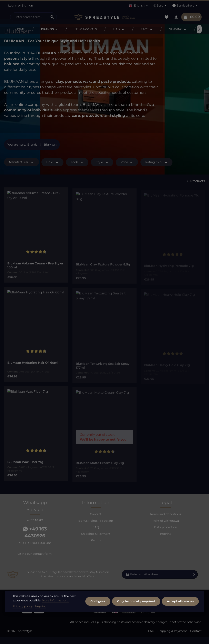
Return (96, 547)
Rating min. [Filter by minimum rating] (157, 169)
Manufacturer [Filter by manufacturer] (22, 169)
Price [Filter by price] (127, 169)
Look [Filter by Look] (77, 169)
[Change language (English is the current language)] (138, 6)
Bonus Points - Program (96, 527)
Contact (96, 521)
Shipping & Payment (96, 540)
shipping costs (114, 629)
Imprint (165, 540)
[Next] (199, 29)
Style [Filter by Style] (102, 169)
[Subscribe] (194, 581)
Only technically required (136, 613)
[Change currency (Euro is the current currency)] (160, 6)
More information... (55, 612)
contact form (42, 561)
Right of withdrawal (166, 527)
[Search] (52, 17)
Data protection (166, 534)
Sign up (27, 6)
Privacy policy (23, 618)
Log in (13, 6)
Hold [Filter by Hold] (53, 169)
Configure (98, 613)
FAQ (96, 534)
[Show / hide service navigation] (185, 6)
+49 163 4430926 (35, 539)
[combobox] (29, 17)
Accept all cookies (180, 613)
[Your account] (176, 17)
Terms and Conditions (165, 521)
